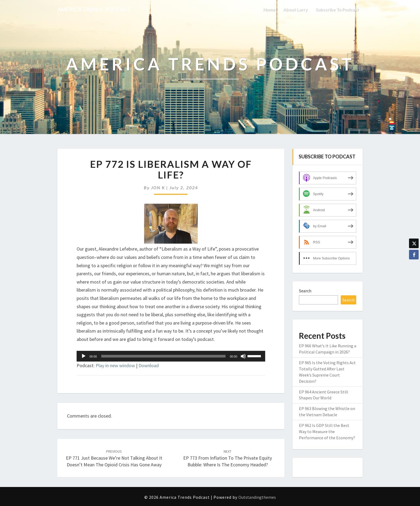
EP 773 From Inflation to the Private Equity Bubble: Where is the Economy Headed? (228, 458)
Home (269, 9)
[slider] (163, 356)
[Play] (84, 356)
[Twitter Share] (414, 243)
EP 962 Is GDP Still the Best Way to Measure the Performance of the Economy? (327, 431)
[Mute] (243, 356)
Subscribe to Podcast (337, 9)
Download (149, 365)
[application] (171, 356)
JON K (158, 187)
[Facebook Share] (414, 255)
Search (305, 291)
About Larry (295, 9)
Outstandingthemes (257, 497)
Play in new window (115, 365)
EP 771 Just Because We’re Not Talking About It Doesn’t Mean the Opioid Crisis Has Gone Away (114, 458)
